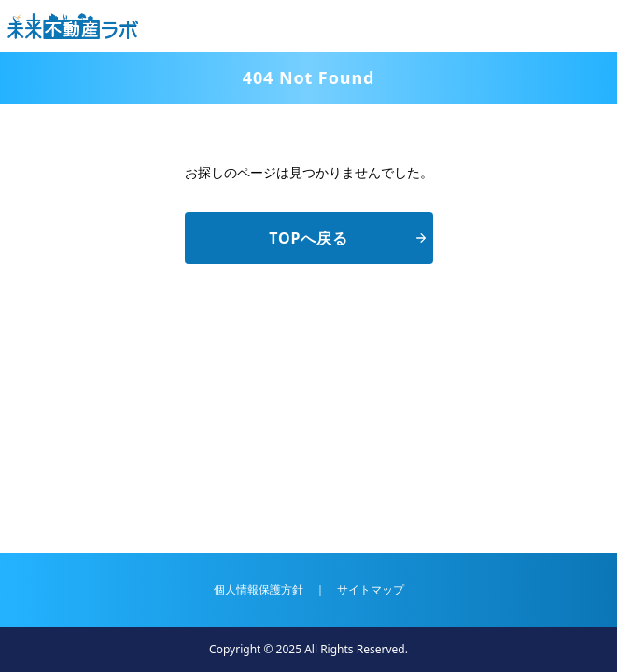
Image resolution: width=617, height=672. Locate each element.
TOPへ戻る (347, 238)
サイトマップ (371, 589)
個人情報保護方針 (259, 589)
